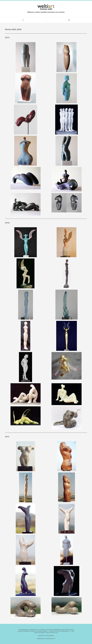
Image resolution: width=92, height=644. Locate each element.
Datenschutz (50, 639)
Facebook (42, 636)
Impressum (41, 639)
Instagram (50, 636)
